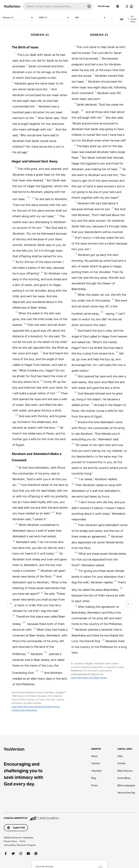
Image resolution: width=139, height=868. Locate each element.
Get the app (104, 6)
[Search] (54, 6)
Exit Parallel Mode (132, 19)
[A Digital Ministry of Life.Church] (69, 817)
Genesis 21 (18, 18)
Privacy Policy (10, 841)
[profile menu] (129, 6)
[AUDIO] (113, 19)
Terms (22, 841)
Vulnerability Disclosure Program (20, 845)
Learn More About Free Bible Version (89, 678)
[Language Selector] (118, 6)
